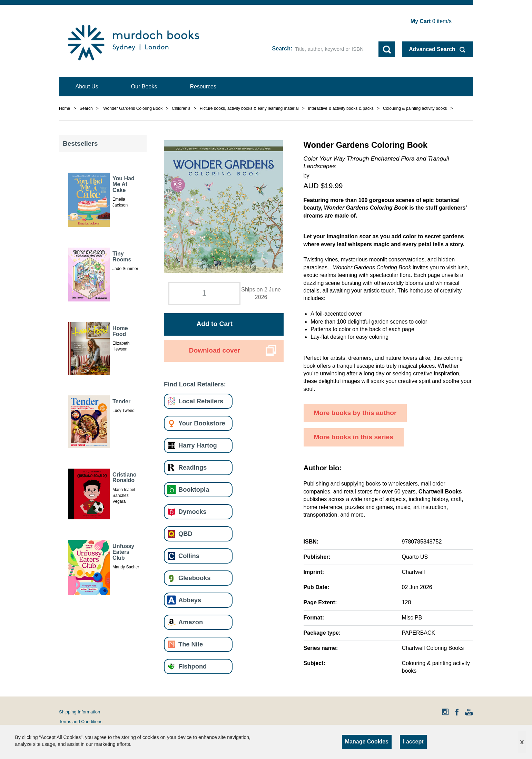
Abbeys (190, 600)
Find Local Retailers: (195, 384)
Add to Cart (214, 324)
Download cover (215, 350)
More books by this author (355, 413)
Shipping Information (80, 712)
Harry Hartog (198, 445)
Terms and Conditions (81, 722)
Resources (203, 87)
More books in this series (354, 437)
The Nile (191, 644)
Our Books (144, 87)
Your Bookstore (202, 423)
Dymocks (192, 512)
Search (281, 49)
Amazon (191, 622)
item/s (431, 21)
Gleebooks (194, 578)
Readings (193, 467)
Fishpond (193, 666)
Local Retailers (201, 401)
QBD (185, 534)
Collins (189, 556)
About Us (87, 87)
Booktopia (194, 489)
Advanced (432, 49)
